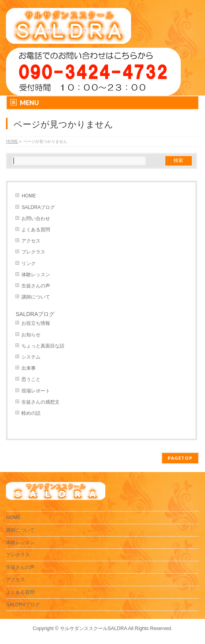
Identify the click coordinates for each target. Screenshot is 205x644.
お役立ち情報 (36, 323)
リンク (29, 263)
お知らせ (31, 335)
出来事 (29, 368)
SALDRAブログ (38, 207)
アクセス (31, 241)
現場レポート (36, 391)
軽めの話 (31, 413)
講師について (36, 297)
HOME (29, 196)
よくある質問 (36, 230)
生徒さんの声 (36, 286)
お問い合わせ (36, 219)
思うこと (31, 379)
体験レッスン (36, 275)
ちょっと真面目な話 (43, 346)
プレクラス (33, 252)
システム (31, 357)
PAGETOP (180, 458)
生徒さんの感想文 (41, 402)
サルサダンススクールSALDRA (94, 628)
